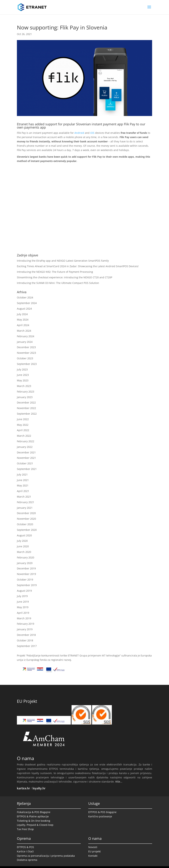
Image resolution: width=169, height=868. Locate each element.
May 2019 (23, 607)
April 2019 (23, 613)
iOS (92, 133)
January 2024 (25, 342)
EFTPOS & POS (25, 847)
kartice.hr (23, 788)
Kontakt (93, 856)
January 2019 (25, 629)
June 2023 (23, 375)
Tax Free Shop (25, 829)
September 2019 (27, 585)
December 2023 (26, 347)
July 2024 (22, 314)
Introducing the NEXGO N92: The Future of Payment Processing (55, 272)
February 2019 (26, 624)
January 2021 (25, 508)
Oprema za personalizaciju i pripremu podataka (46, 856)
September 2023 (27, 364)
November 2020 (26, 519)
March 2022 (24, 436)
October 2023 (25, 358)
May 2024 (23, 320)
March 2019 (24, 618)
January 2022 (25, 447)
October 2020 (25, 524)
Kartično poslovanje (100, 816)
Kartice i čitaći (25, 851)
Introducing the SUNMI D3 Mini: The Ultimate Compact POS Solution (58, 283)
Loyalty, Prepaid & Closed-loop (35, 825)
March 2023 (24, 386)
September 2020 (27, 530)
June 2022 (23, 419)
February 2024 (26, 336)
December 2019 (26, 568)
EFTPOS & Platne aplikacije (33, 816)
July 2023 (22, 369)
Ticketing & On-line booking (34, 821)
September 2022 (27, 414)
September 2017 (27, 646)
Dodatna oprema (27, 860)
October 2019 (25, 580)
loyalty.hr (39, 788)
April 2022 (23, 430)
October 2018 (25, 640)
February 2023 (26, 392)
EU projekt (94, 851)
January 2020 (25, 563)
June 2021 (23, 480)
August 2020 (24, 535)
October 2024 (25, 297)
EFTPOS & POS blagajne (102, 812)
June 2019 (23, 602)
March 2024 (24, 331)
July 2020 (22, 541)
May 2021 (23, 485)
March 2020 (24, 552)
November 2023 (26, 353)
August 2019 (24, 591)
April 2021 (23, 491)
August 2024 (24, 309)
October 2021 (25, 463)
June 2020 (23, 546)
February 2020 (26, 557)
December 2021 (26, 452)
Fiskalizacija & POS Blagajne (34, 812)
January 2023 (25, 397)
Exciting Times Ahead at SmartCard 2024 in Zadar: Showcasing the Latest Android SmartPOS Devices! (78, 266)
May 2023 (23, 380)
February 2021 (26, 502)
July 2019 (22, 596)
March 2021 (24, 497)
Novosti (93, 847)
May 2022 (23, 425)
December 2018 (26, 635)
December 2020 (26, 513)
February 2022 (26, 441)
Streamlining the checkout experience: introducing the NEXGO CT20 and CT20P (65, 277)
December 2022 (26, 402)
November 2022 (26, 408)
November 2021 (26, 458)
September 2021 (27, 469)
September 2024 (27, 303)
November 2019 (26, 574)
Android (79, 133)
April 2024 (23, 325)
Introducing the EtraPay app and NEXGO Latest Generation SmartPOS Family (63, 261)
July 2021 (22, 474)
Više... (119, 782)
